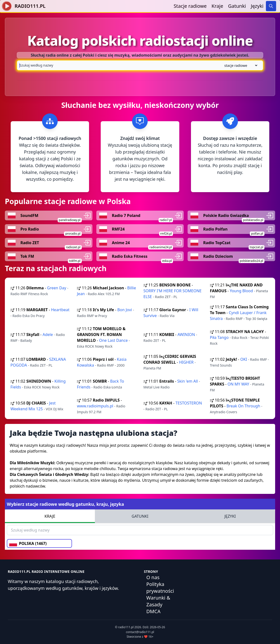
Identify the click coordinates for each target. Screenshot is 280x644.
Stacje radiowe (190, 6)
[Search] (271, 6)
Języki (257, 6)
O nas (153, 577)
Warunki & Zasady (158, 601)
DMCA (154, 611)
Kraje (217, 6)
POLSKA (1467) (28, 543)
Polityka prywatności (160, 588)
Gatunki (237, 6)
